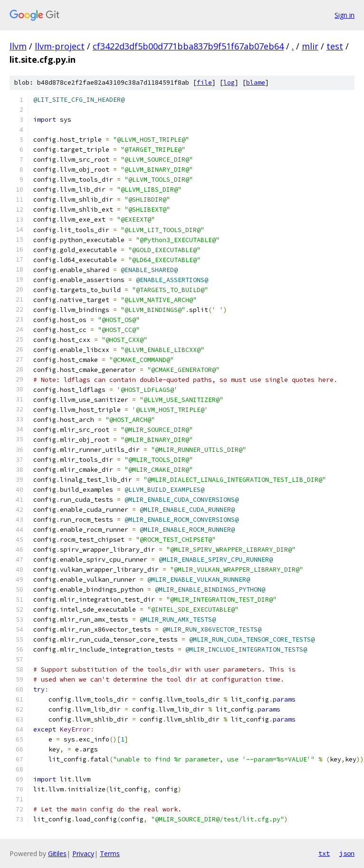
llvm (18, 46)
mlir (310, 46)
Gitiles (57, 853)
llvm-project (60, 46)
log (229, 83)
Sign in (345, 15)
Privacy (83, 853)
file (204, 83)
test (335, 46)
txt (324, 853)
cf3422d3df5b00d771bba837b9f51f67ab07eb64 (188, 46)
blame (256, 83)
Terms (110, 853)
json (347, 853)
